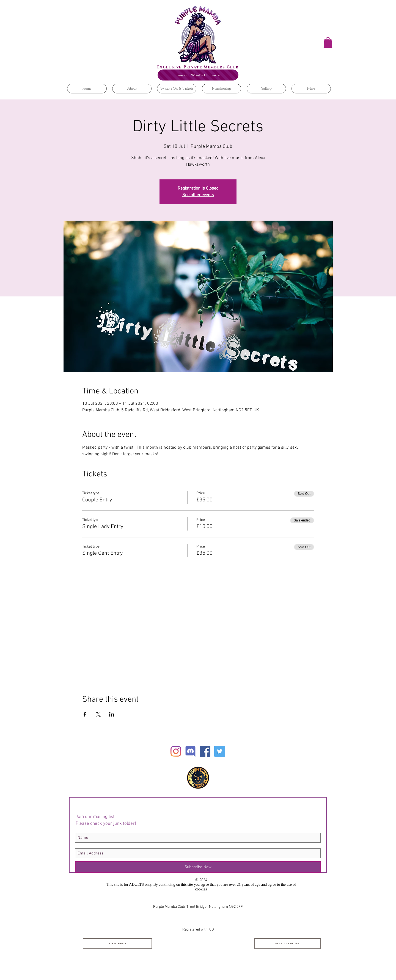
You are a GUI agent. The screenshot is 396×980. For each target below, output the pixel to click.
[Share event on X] (98, 714)
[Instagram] (176, 751)
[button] (328, 42)
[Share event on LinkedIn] (112, 714)
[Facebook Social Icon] (205, 751)
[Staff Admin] (117, 944)
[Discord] (190, 751)
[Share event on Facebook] (85, 714)
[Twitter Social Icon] (220, 751)
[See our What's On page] (198, 75)
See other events (198, 195)
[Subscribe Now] (198, 867)
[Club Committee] (287, 944)
